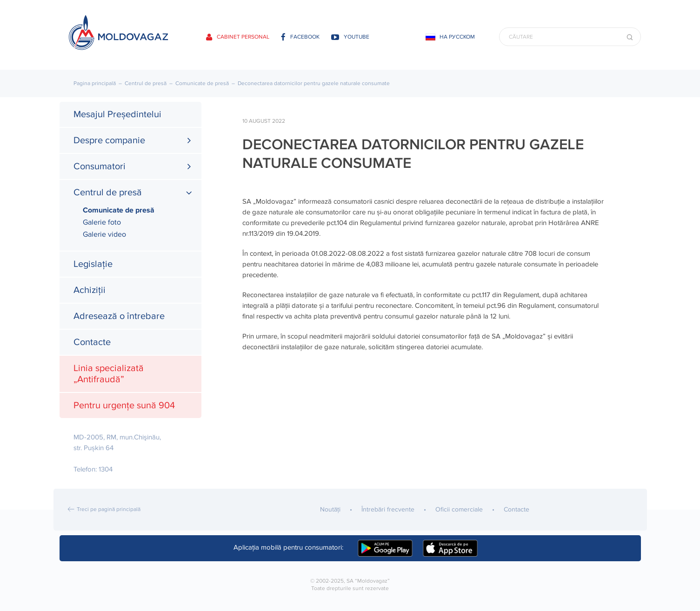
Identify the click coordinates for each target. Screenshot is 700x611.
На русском (457, 37)
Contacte (92, 342)
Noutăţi (330, 509)
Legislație (93, 264)
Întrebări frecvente (388, 509)
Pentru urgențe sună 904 (124, 405)
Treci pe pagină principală (109, 509)
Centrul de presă (146, 83)
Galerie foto (102, 222)
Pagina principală (95, 83)
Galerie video (104, 234)
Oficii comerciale (459, 509)
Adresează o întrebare (119, 316)
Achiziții (90, 290)
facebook (300, 37)
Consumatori (100, 166)
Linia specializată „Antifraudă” (109, 374)
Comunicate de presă (202, 83)
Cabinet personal (238, 37)
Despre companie (109, 140)
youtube (350, 37)
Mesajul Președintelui (117, 114)
